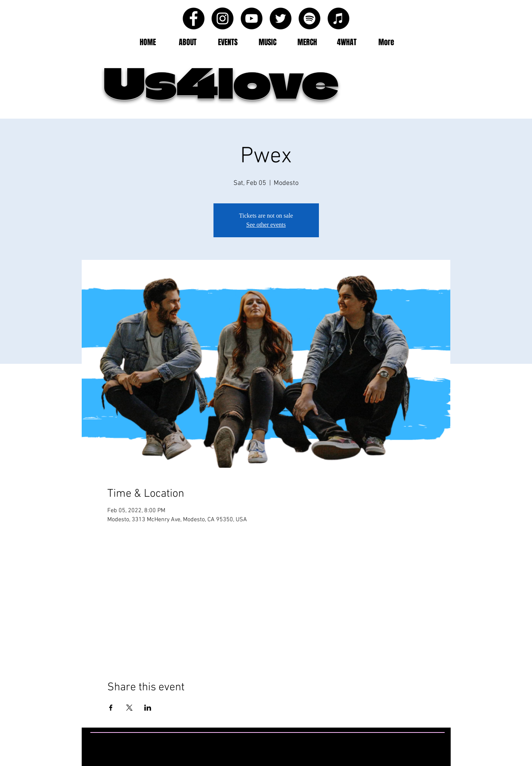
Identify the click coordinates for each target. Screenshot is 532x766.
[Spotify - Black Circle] (309, 18)
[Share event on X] (129, 708)
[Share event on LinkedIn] (148, 708)
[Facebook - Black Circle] (194, 18)
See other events (266, 225)
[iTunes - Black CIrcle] (338, 18)
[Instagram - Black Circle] (223, 18)
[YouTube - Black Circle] (252, 18)
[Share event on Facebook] (111, 708)
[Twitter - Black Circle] (280, 18)
